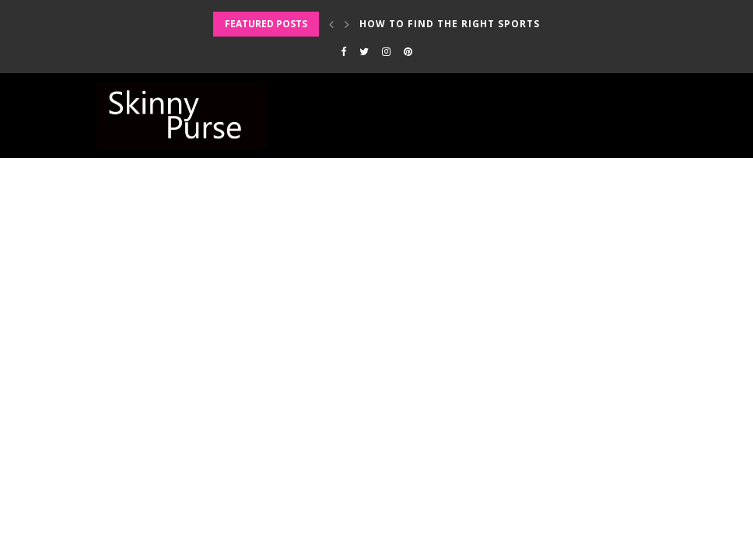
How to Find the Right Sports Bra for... (480, 24)
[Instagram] (386, 51)
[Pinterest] (408, 51)
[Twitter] (364, 51)
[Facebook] (343, 51)
